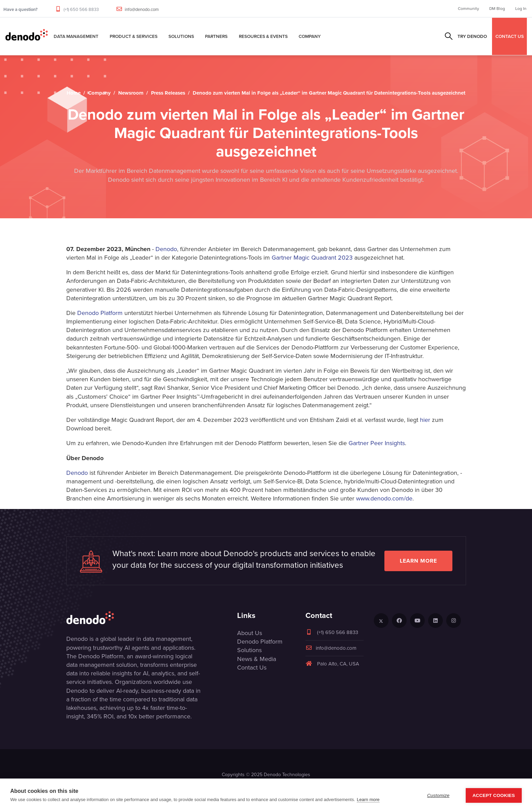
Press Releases (168, 93)
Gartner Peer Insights (377, 443)
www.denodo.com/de (384, 498)
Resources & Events (263, 36)
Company (310, 36)
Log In (521, 9)
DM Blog (497, 9)
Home (74, 93)
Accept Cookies (494, 795)
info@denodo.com (142, 9)
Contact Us (252, 668)
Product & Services (134, 36)
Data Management (76, 36)
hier (425, 420)
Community (468, 9)
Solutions (181, 36)
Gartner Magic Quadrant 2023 (312, 258)
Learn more (418, 561)
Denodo (166, 249)
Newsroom (131, 93)
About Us (250, 633)
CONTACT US (510, 36)
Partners (216, 36)
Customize (438, 795)
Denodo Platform (100, 313)
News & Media (257, 659)
